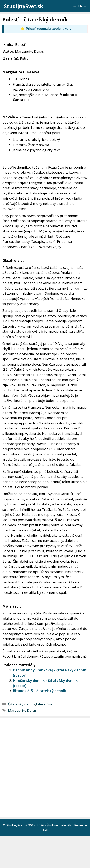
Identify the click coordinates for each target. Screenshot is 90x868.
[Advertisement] (45, 767)
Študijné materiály (59, 825)
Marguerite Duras (22, 710)
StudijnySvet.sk (24, 6)
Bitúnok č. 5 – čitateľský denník (39, 691)
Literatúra (44, 704)
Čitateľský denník (22, 704)
